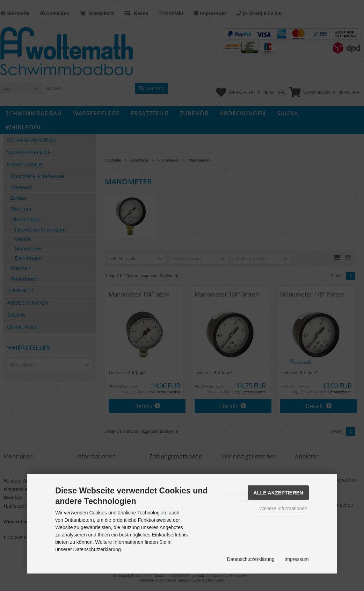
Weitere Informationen (283, 508)
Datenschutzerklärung (251, 559)
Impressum (297, 559)
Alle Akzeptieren (278, 493)
